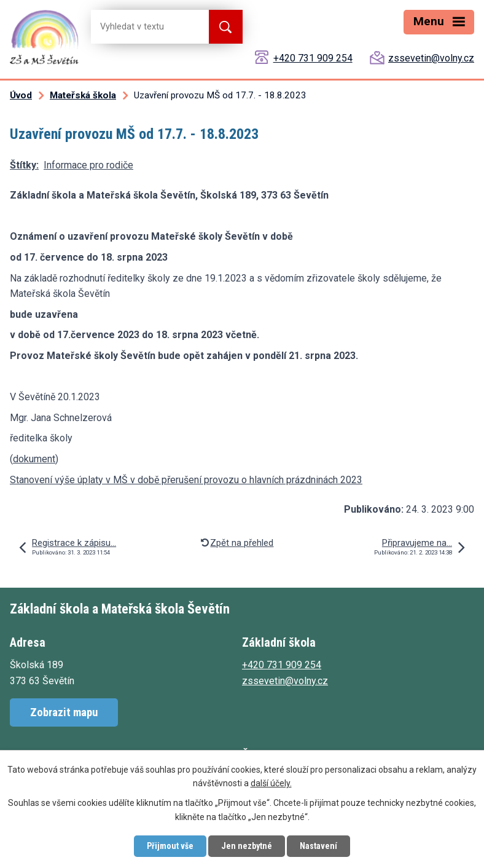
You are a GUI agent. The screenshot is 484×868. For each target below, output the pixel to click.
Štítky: (24, 165)
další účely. (271, 784)
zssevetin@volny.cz (431, 58)
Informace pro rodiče (88, 165)
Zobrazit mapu (64, 712)
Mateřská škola (83, 95)
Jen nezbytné (247, 846)
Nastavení (318, 846)
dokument (34, 459)
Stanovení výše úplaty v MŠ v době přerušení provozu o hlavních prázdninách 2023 (186, 480)
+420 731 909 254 (313, 58)
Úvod (21, 95)
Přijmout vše (170, 846)
